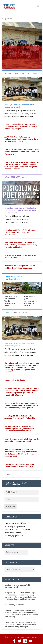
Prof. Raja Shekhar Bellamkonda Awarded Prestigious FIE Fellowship (20, 417)
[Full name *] (22, 492)
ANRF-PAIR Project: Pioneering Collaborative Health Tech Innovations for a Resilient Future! (21, 139)
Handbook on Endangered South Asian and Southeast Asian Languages (21, 267)
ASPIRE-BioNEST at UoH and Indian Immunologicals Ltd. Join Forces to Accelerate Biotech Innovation (19, 428)
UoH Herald (15, 637)
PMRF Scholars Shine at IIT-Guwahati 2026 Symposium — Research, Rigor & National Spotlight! (21, 126)
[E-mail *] (22, 499)
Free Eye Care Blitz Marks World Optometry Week (22, 52)
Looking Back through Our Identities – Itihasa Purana (21, 256)
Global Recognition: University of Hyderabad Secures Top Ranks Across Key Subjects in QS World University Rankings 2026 (21, 453)
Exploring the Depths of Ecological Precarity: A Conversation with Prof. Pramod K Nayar (21, 210)
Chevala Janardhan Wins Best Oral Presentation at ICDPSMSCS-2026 (19, 465)
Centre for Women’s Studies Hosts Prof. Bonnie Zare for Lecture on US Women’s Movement (22, 152)
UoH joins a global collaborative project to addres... (31, 301)
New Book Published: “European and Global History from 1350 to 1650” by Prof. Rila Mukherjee (21, 245)
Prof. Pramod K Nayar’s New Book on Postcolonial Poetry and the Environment (20, 232)
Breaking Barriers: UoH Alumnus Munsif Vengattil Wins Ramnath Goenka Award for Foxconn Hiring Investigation (21, 405)
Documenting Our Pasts (15, 380)
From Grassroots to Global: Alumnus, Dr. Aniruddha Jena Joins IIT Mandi (22, 440)
